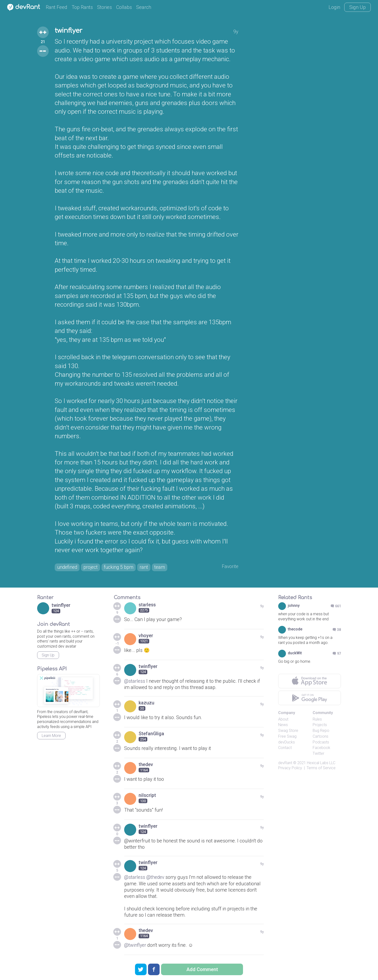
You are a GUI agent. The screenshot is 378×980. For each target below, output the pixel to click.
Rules (317, 719)
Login (334, 7)
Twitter (318, 754)
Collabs (124, 7)
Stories (105, 7)
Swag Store (288, 731)
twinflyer (69, 31)
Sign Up (358, 7)
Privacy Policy (290, 768)
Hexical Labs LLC (321, 763)
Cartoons (321, 737)
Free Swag (287, 737)
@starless (135, 681)
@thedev (156, 877)
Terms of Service (321, 768)
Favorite (230, 567)
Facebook (321, 748)
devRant (285, 763)
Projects (320, 725)
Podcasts (321, 742)
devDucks (287, 742)
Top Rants (82, 7)
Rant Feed (57, 7)
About (283, 719)
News (283, 725)
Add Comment (202, 969)
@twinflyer (135, 945)
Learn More (51, 736)
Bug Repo (321, 731)
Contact (285, 748)
